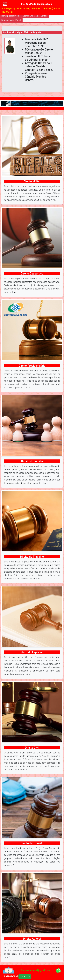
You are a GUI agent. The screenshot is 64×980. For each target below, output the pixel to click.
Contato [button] (44, 16)
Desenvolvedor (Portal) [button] (11, 20)
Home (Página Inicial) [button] (11, 16)
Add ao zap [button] (25, 976)
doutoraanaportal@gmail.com (36, 970)
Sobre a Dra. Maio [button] (30, 16)
